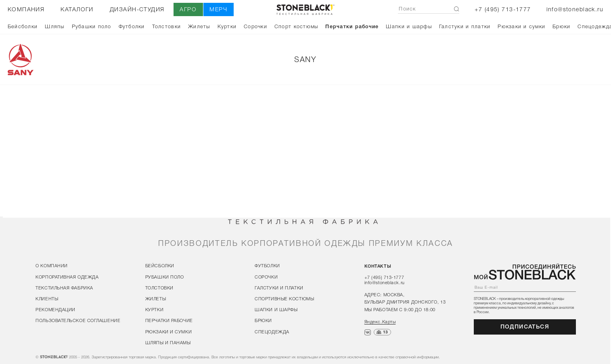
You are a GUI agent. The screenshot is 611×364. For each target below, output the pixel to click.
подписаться (525, 327)
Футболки (132, 26)
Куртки (227, 26)
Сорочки (255, 26)
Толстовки (166, 26)
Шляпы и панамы (168, 342)
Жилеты (199, 26)
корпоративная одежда (67, 277)
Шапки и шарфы (409, 26)
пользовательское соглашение (78, 320)
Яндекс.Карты (380, 321)
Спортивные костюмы (284, 299)
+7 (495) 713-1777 (503, 9)
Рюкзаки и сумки (521, 26)
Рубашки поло (92, 26)
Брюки (561, 26)
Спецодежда (272, 331)
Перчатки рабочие (352, 26)
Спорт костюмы (296, 26)
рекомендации (55, 310)
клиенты (47, 299)
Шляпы (54, 26)
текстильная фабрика (64, 288)
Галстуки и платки (465, 26)
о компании (52, 266)
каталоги (77, 9)
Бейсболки (23, 26)
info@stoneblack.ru (575, 9)
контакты (378, 266)
